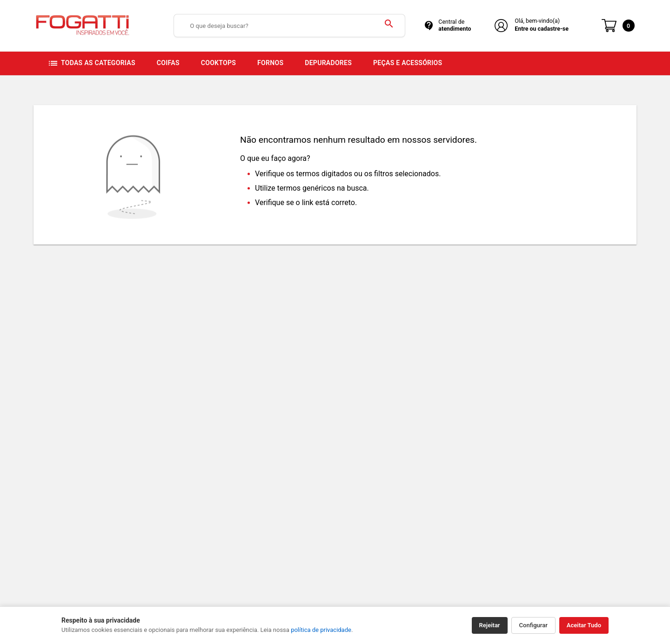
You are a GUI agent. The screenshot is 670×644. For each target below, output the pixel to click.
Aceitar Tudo (584, 625)
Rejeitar (490, 625)
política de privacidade (321, 630)
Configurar (533, 625)
